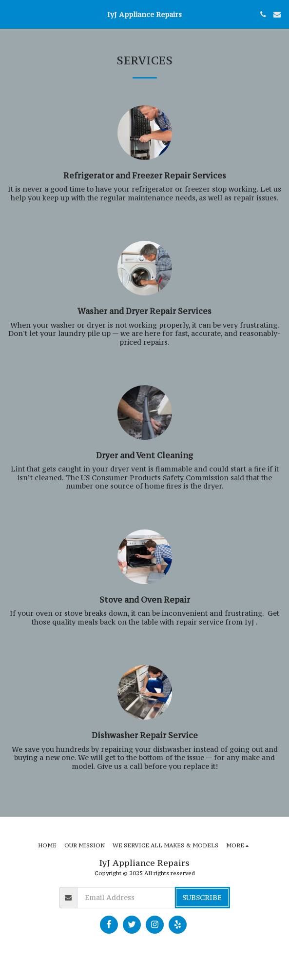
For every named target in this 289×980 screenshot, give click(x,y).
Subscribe (202, 897)
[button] (11, 14)
